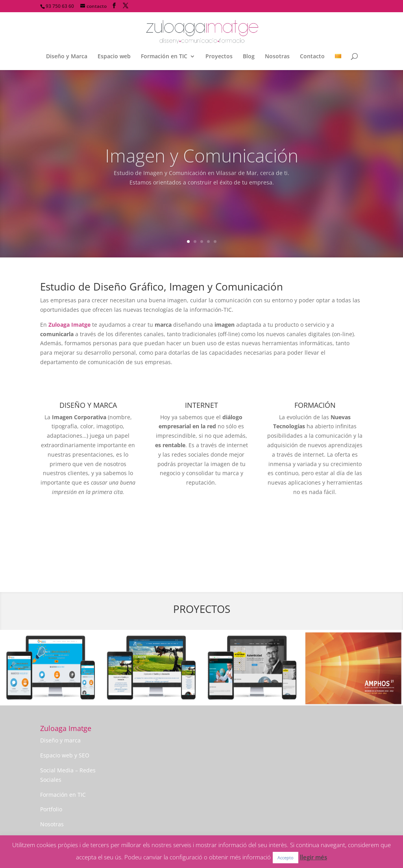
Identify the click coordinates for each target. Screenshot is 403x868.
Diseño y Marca (67, 57)
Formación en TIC (164, 57)
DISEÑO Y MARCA (88, 405)
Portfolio (51, 809)
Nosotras (277, 57)
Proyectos (219, 57)
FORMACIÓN (315, 405)
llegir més (313, 857)
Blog (249, 57)
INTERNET (201, 405)
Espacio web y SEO (65, 755)
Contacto (312, 57)
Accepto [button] (286, 858)
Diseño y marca (60, 740)
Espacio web (114, 57)
